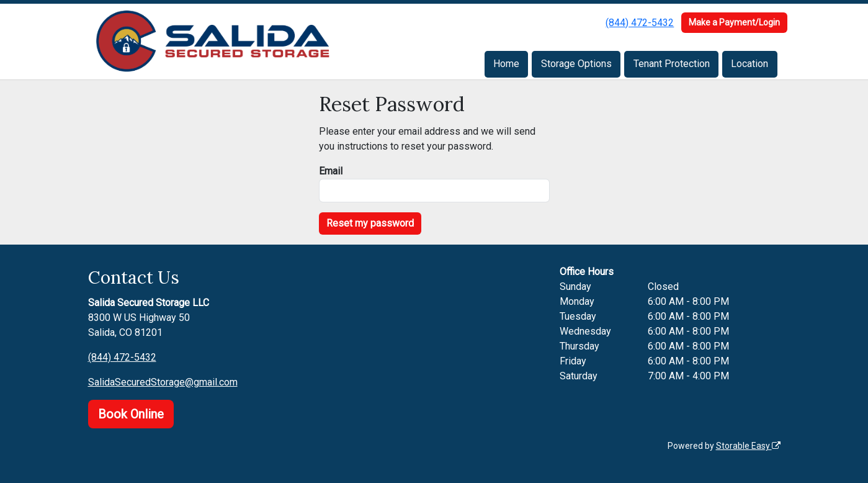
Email (331, 171)
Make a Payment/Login (734, 22)
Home (506, 64)
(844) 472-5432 (640, 23)
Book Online (131, 414)
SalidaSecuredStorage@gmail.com (163, 382)
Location (749, 64)
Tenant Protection (672, 64)
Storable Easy (748, 446)
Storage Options (576, 64)
